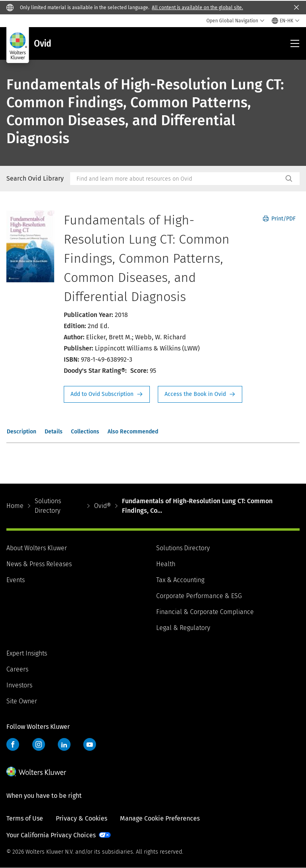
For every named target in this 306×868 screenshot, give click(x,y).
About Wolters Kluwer (37, 548)
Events (16, 580)
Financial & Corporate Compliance (205, 612)
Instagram (39, 744)
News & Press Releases (39, 564)
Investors (19, 685)
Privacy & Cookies (81, 818)
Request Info (107, 394)
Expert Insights (27, 653)
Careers (17, 669)
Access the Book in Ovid (200, 394)
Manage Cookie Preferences (160, 818)
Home (15, 506)
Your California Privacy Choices (51, 835)
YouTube (90, 744)
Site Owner (22, 701)
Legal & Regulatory (183, 628)
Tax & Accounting (180, 580)
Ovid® (102, 506)
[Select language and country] (286, 21)
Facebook (13, 744)
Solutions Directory (48, 506)
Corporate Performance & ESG (199, 596)
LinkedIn (64, 744)
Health (166, 564)
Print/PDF (279, 219)
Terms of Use (25, 818)
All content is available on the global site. (197, 8)
